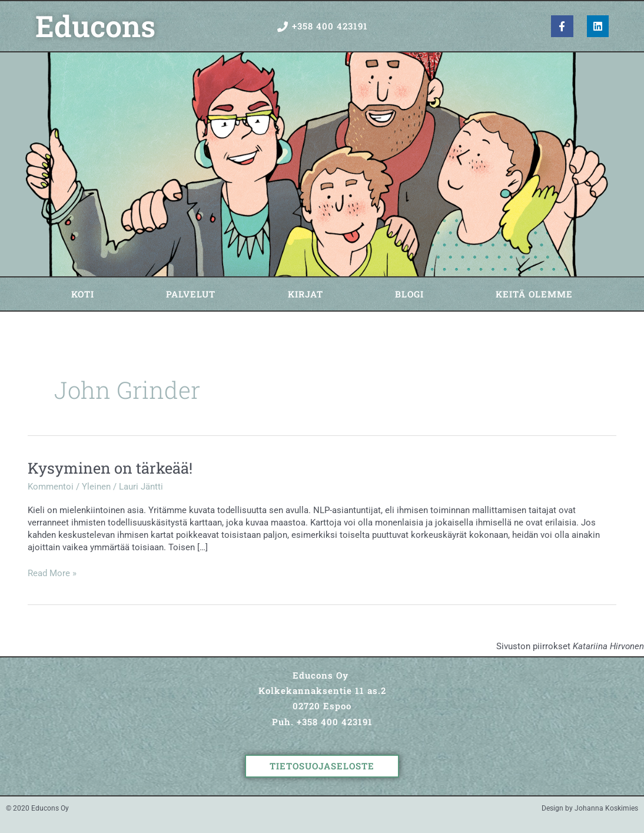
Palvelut (191, 294)
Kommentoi (51, 487)
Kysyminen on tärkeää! (110, 468)
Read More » (52, 573)
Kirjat (306, 294)
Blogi (409, 294)
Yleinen (96, 487)
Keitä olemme (534, 294)
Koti (83, 294)
